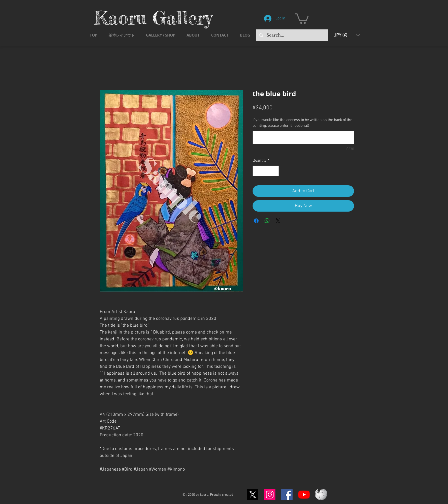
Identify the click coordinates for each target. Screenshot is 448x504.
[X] (253, 495)
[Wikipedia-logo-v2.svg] (321, 495)
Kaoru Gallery (153, 18)
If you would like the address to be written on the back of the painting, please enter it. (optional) (302, 123)
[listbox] (347, 35)
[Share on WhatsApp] (267, 221)
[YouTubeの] (304, 495)
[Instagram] (270, 495)
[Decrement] (257, 171)
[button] (302, 18)
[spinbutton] (266, 171)
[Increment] (274, 171)
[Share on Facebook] (256, 221)
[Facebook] (287, 495)
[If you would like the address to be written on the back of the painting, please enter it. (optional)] (303, 137)
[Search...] (291, 35)
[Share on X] (278, 221)
